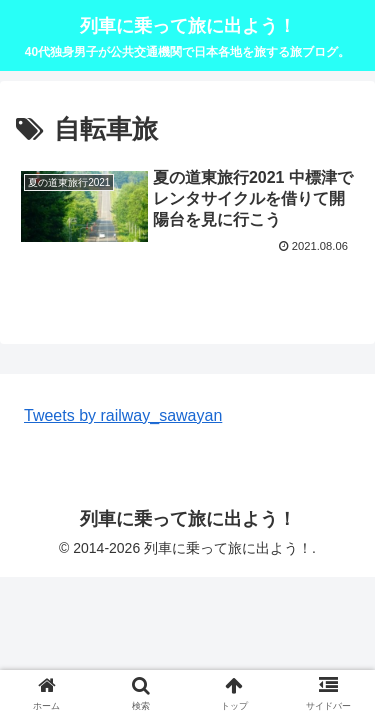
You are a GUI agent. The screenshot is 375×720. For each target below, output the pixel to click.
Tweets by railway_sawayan (123, 415)
